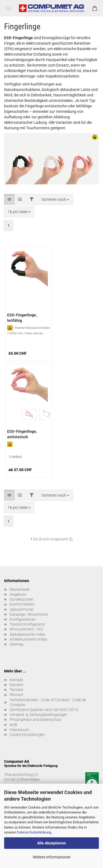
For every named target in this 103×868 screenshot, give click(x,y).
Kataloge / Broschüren (29, 614)
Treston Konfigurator (27, 624)
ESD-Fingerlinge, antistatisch (22, 434)
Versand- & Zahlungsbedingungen (38, 715)
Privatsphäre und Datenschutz (36, 720)
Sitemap (17, 644)
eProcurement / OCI (26, 629)
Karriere (16, 685)
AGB (13, 725)
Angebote (18, 594)
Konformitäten (22, 604)
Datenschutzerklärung (34, 832)
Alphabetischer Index (27, 634)
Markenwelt (20, 589)
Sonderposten (22, 599)
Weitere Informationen (52, 857)
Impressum (19, 730)
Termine (16, 690)
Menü (8, 8)
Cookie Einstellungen (27, 735)
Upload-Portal (21, 609)
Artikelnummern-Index (28, 639)
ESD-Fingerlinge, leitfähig (22, 318)
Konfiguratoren (23, 619)
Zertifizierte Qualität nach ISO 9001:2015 (44, 710)
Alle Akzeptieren (51, 843)
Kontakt (16, 680)
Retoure (16, 695)
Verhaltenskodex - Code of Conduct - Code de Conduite (48, 702)
